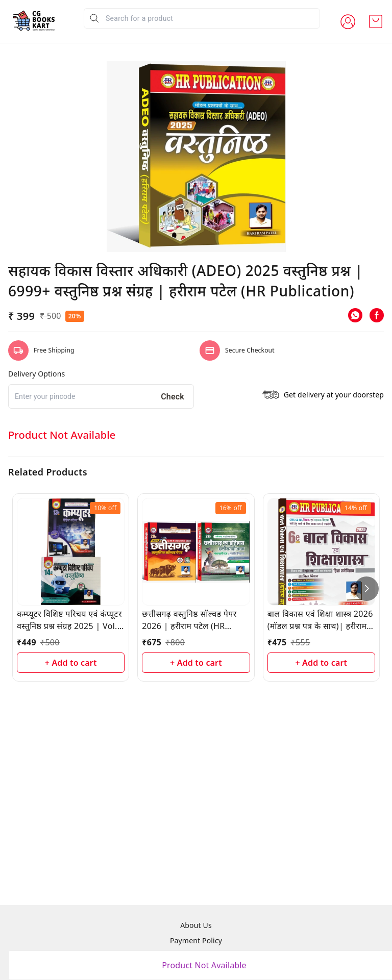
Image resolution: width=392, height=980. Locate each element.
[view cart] (376, 21)
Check (173, 623)
